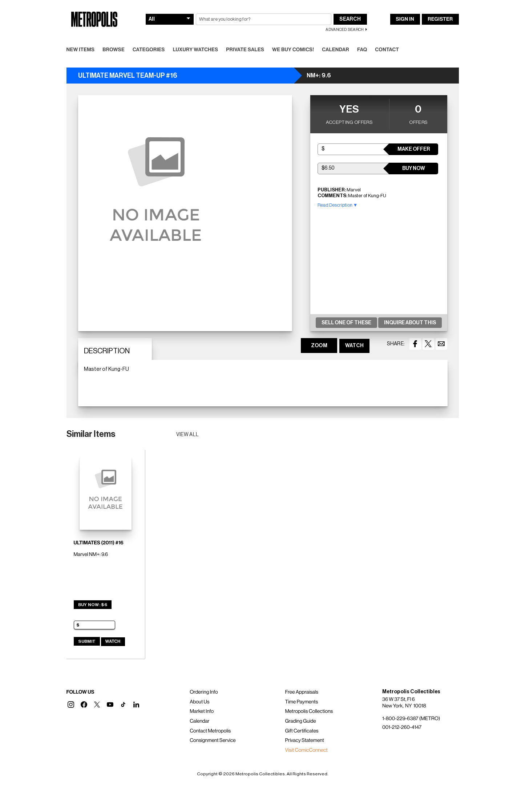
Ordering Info (204, 692)
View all (188, 435)
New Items (81, 50)
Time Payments (301, 702)
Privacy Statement (304, 740)
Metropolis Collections (309, 711)
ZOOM (319, 346)
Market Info (202, 711)
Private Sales (245, 50)
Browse (114, 50)
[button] (71, 705)
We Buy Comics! (293, 50)
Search (350, 19)
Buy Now (414, 169)
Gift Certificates (302, 731)
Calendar (336, 50)
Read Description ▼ (338, 205)
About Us (199, 702)
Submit (87, 641)
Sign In (405, 19)
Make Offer (414, 149)
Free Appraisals (302, 692)
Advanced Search (345, 30)
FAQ (362, 50)
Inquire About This (410, 323)
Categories (149, 50)
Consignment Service (213, 740)
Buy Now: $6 (93, 605)
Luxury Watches (196, 50)
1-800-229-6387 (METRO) (411, 719)
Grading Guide (300, 721)
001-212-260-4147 (402, 727)
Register (440, 19)
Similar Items (91, 434)
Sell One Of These (346, 323)
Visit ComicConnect (306, 750)
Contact (387, 50)
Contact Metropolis (210, 731)
